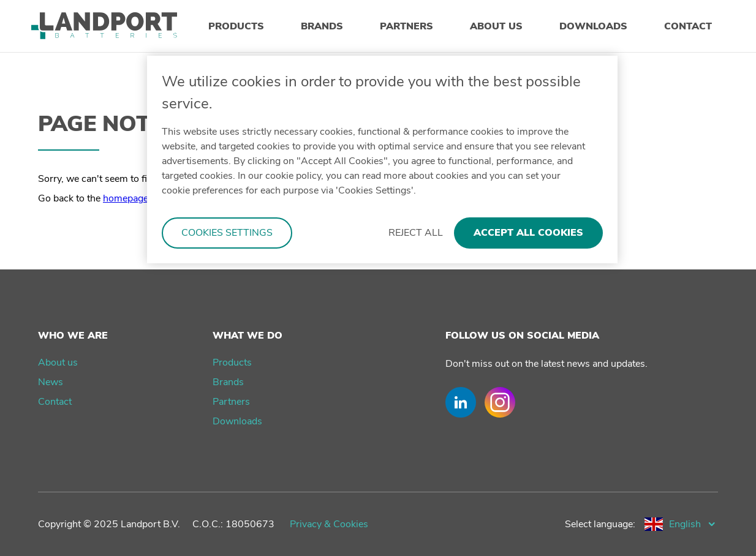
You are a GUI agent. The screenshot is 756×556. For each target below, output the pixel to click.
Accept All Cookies (528, 233)
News (51, 382)
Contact (55, 402)
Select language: (600, 524)
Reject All (416, 233)
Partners (231, 402)
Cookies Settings (227, 233)
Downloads (237, 421)
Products (232, 363)
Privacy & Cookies (329, 524)
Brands (228, 382)
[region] (382, 160)
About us (58, 363)
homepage (126, 198)
